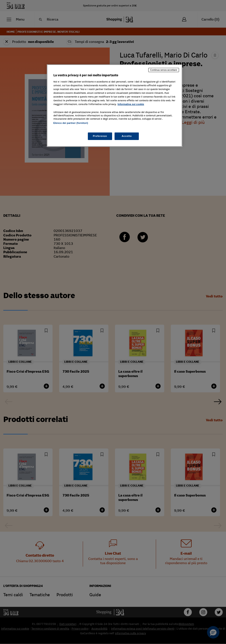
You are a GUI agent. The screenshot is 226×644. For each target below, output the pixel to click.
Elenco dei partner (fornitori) (71, 123)
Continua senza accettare (164, 70)
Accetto (127, 136)
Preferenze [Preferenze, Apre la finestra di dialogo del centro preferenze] (100, 136)
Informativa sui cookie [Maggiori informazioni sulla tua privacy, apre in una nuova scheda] (131, 104)
